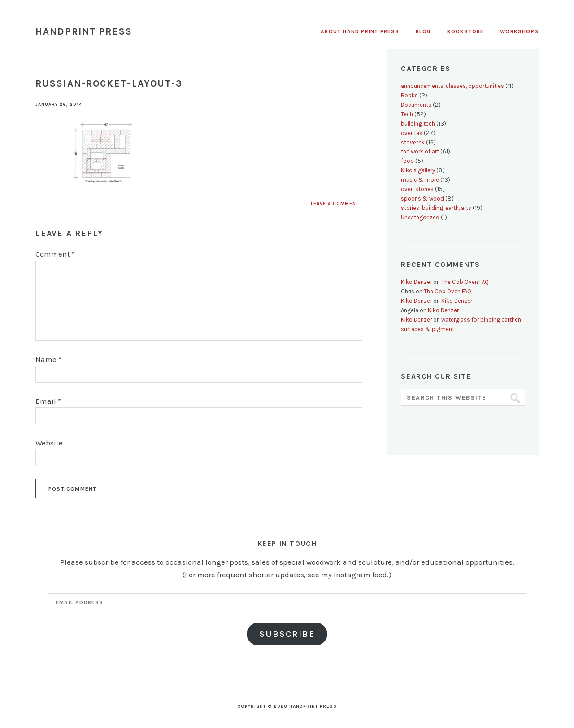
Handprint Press (84, 31)
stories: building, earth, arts (436, 208)
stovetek (413, 142)
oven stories (417, 189)
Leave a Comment (335, 204)
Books (409, 95)
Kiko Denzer (416, 282)
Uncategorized (420, 217)
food (407, 161)
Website (49, 443)
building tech (418, 124)
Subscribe (287, 634)
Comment (55, 254)
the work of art (420, 151)
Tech (407, 114)
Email (48, 401)
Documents (416, 105)
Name (48, 359)
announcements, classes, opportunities (452, 86)
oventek (412, 133)
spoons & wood (422, 198)
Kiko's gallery (418, 170)
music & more (420, 180)
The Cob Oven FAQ (465, 282)
